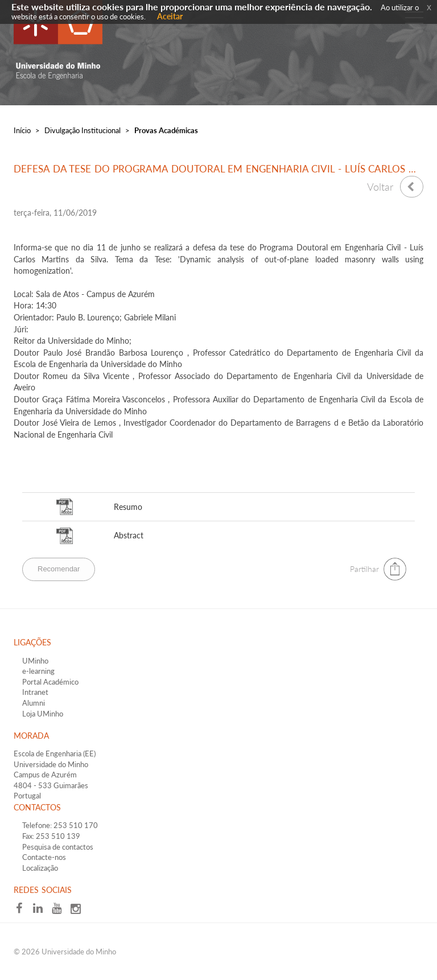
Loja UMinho (43, 714)
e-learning (38, 671)
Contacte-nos (44, 857)
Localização (40, 868)
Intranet (35, 692)
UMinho (35, 661)
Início (22, 130)
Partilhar (364, 569)
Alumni (34, 703)
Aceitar (170, 16)
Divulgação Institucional (83, 130)
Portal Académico (50, 682)
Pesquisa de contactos (58, 847)
